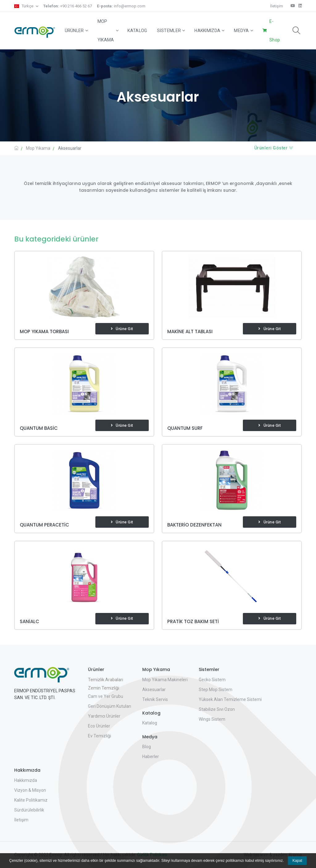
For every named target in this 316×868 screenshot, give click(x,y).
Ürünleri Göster (274, 148)
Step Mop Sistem (216, 690)
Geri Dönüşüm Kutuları (110, 706)
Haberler (151, 757)
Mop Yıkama (108, 31)
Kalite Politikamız (31, 800)
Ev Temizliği (100, 736)
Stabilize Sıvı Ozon (217, 709)
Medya (243, 31)
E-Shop (275, 31)
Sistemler (171, 31)
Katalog (137, 31)
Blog (147, 747)
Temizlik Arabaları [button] (106, 680)
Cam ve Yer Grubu (106, 696)
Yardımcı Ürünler (104, 716)
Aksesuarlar (154, 690)
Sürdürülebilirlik (29, 810)
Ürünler (76, 31)
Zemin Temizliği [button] (104, 688)
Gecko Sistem (212, 680)
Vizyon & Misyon (30, 790)
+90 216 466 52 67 (68, 6)
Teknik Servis (155, 699)
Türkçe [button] (24, 6)
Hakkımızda (209, 31)
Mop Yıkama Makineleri (165, 680)
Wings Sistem (212, 719)
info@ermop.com (121, 6)
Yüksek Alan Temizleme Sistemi (230, 699)
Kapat (297, 861)
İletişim (276, 6)
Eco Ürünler (99, 726)
